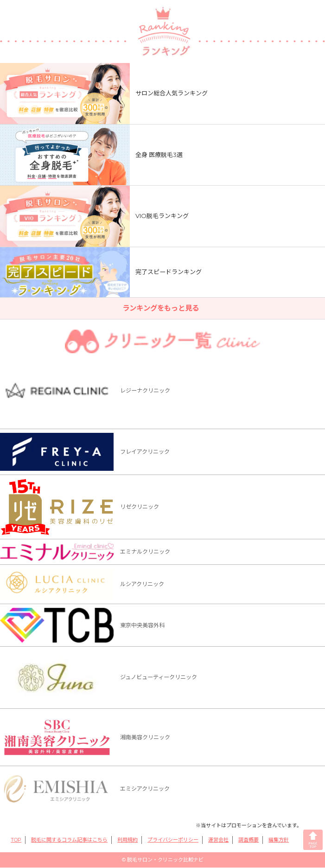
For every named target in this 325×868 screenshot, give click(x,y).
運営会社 (218, 840)
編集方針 (279, 840)
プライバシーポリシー (173, 840)
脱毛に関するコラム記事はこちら (69, 840)
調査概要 (249, 840)
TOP (16, 840)
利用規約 (127, 840)
